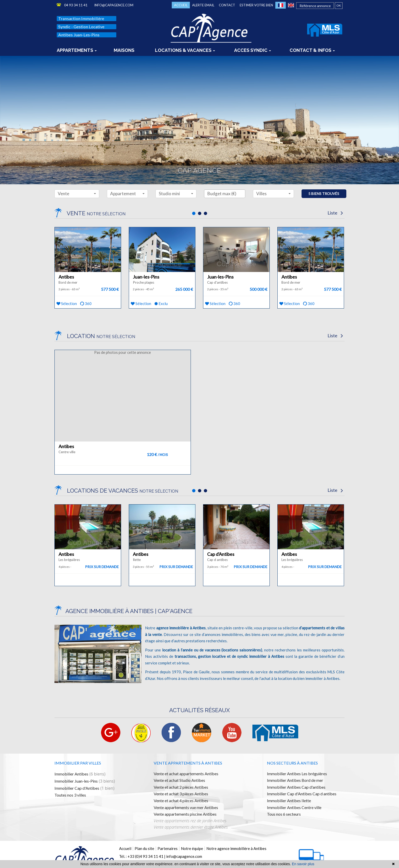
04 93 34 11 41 (76, 5)
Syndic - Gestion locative (81, 27)
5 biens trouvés (324, 194)
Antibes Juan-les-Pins (79, 35)
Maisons (124, 48)
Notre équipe (192, 829)
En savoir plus (303, 864)
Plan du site (144, 829)
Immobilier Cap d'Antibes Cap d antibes (302, 775)
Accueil (181, 5)
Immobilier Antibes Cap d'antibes (296, 768)
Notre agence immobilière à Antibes (236, 829)
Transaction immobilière (81, 18)
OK (339, 5)
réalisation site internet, (117, 859)
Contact (227, 5)
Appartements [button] (77, 48)
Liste (335, 213)
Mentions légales (201, 854)
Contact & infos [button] (312, 48)
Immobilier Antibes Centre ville (294, 788)
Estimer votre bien (256, 5)
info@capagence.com (114, 5)
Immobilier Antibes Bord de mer (295, 761)
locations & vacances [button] (185, 48)
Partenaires (168, 829)
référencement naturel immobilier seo (159, 859)
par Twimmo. (193, 859)
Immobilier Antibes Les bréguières (297, 754)
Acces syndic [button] (253, 48)
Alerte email (203, 5)
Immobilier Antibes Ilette (289, 781)
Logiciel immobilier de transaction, (78, 859)
